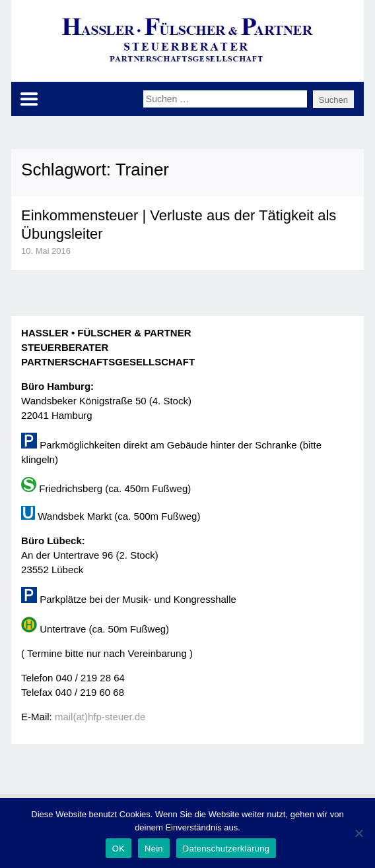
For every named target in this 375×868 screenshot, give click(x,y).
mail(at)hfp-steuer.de (100, 717)
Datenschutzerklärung (226, 849)
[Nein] (358, 833)
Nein (154, 849)
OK (119, 849)
